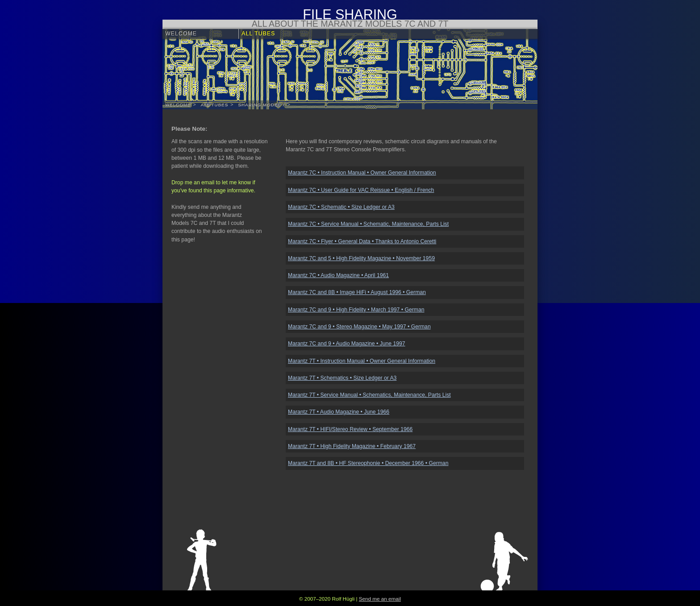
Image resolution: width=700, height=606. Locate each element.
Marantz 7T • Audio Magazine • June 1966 (339, 412)
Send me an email (380, 599)
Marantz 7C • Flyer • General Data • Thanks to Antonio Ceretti (362, 241)
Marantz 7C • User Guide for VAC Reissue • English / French (361, 190)
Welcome (181, 33)
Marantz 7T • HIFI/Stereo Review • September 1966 (350, 429)
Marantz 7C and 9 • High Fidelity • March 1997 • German (356, 310)
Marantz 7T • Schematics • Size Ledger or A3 (342, 378)
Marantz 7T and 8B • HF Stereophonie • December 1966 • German (368, 463)
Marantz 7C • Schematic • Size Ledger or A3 (341, 207)
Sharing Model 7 (261, 105)
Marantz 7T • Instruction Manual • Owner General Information (362, 361)
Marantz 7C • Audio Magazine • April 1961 (338, 275)
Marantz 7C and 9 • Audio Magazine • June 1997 (347, 344)
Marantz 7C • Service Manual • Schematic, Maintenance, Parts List (368, 224)
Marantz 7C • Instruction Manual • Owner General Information (362, 173)
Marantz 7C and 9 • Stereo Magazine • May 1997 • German (359, 327)
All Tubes (258, 33)
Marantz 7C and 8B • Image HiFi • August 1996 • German (357, 292)
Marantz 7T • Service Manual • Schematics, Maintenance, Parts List (369, 395)
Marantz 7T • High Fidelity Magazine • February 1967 (352, 446)
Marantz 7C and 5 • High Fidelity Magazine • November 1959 (361, 258)
